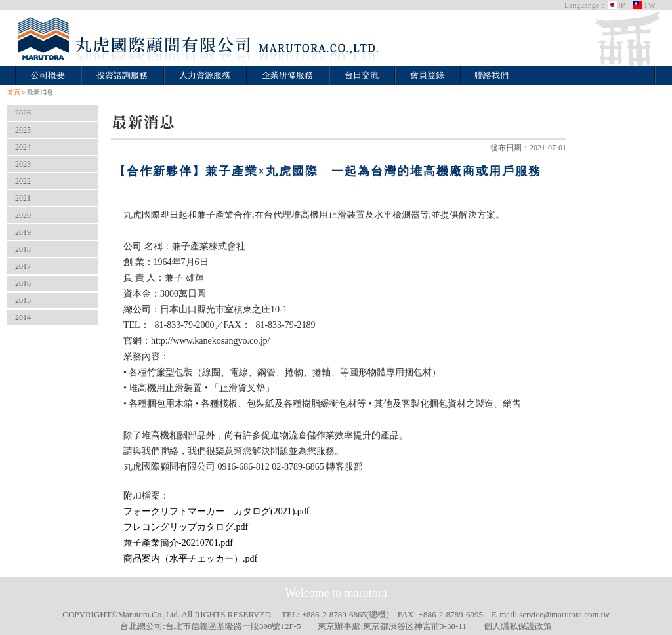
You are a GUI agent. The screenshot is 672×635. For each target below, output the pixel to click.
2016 (23, 283)
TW (644, 5)
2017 (23, 266)
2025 (23, 130)
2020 (23, 215)
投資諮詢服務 (122, 75)
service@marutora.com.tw (564, 614)
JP (616, 5)
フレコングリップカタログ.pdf (186, 527)
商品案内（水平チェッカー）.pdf (190, 559)
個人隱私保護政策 (518, 626)
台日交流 (362, 75)
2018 (23, 249)
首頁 (14, 92)
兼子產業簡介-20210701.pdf (178, 543)
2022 (23, 181)
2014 (23, 317)
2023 (23, 164)
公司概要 (48, 75)
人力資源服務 (205, 75)
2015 (23, 300)
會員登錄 (427, 75)
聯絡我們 (492, 75)
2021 (23, 198)
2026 (23, 113)
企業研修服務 (287, 75)
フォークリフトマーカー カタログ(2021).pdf (217, 511)
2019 (23, 232)
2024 (23, 147)
